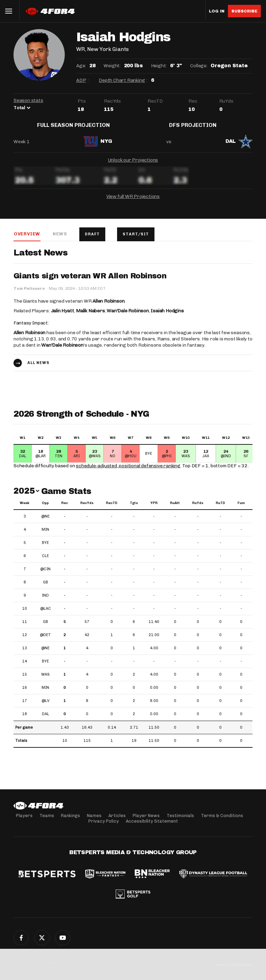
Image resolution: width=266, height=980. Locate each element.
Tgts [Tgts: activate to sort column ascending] (134, 509)
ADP (81, 80)
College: (199, 66)
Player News (146, 816)
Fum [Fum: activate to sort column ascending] (241, 509)
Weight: (112, 66)
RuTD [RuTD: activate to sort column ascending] (220, 509)
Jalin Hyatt (63, 316)
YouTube (63, 938)
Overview (27, 239)
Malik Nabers (90, 316)
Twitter (42, 938)
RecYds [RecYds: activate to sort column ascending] (87, 509)
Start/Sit (137, 239)
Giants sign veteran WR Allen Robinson (90, 281)
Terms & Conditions (222, 816)
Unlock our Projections (133, 165)
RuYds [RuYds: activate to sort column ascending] (198, 509)
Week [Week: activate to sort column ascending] (25, 509)
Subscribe (244, 11)
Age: (81, 66)
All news (38, 368)
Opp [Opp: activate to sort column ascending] (45, 509)
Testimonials (180, 816)
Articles (117, 816)
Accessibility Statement (152, 821)
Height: (159, 66)
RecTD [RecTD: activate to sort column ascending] (112, 509)
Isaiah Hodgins (167, 316)
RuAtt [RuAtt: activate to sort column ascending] (175, 509)
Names (94, 816)
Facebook (21, 938)
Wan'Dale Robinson (128, 316)
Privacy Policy (104, 821)
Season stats (28, 100)
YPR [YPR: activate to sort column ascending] (154, 509)
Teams (47, 816)
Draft (93, 239)
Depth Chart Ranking (122, 80)
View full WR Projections (133, 202)
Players (24, 816)
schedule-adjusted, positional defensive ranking (128, 471)
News (60, 239)
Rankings (70, 816)
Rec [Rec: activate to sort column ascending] (65, 509)
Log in (217, 11)
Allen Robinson (108, 307)
